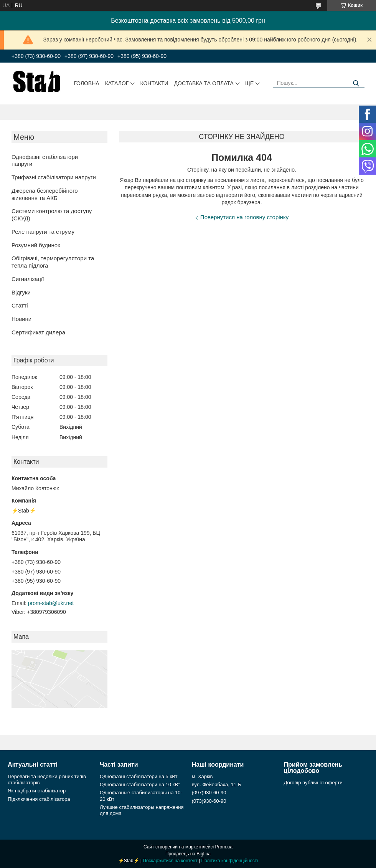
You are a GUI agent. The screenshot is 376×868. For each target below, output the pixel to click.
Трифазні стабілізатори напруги (54, 177)
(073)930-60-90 (209, 801)
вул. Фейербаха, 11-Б (217, 785)
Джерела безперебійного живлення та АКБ (45, 194)
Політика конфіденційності (230, 861)
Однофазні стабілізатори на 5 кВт (139, 776)
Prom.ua (224, 847)
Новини (21, 319)
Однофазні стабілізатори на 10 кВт (140, 785)
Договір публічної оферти (313, 783)
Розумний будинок (36, 245)
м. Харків (202, 776)
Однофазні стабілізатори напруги (45, 160)
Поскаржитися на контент (170, 861)
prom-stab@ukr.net (51, 603)
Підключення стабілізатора (39, 799)
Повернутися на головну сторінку (244, 217)
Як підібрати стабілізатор (37, 791)
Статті (20, 305)
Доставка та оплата (204, 83)
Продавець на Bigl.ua (188, 854)
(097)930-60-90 (209, 793)
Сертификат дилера (38, 332)
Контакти (154, 83)
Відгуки (21, 292)
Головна (86, 83)
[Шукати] (356, 83)
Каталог (117, 83)
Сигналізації (28, 279)
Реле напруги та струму (43, 232)
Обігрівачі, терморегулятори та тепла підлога (53, 262)
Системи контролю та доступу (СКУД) (52, 215)
